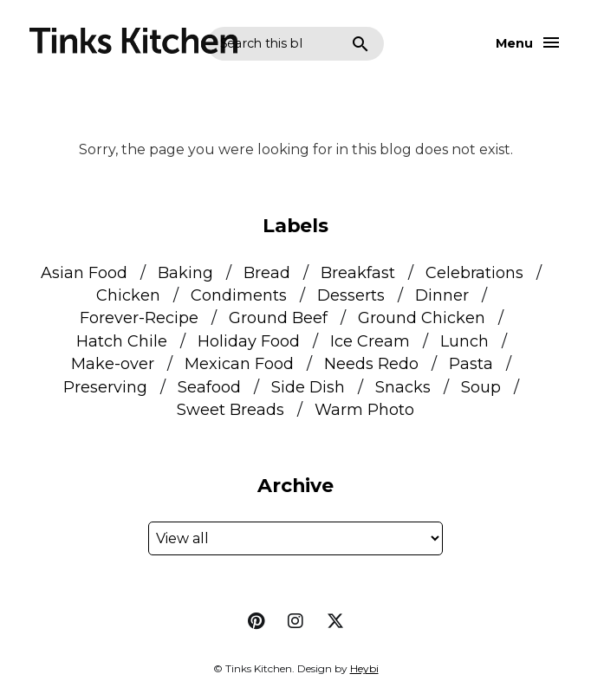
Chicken (128, 295)
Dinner (442, 295)
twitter (335, 621)
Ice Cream (370, 341)
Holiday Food (249, 341)
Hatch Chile (122, 341)
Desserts (351, 295)
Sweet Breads (231, 410)
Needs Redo (371, 364)
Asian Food (84, 273)
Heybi (364, 668)
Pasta (471, 364)
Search (360, 44)
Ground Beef (278, 318)
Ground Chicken (422, 318)
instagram (295, 621)
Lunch (464, 341)
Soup (481, 387)
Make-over (113, 364)
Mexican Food (239, 364)
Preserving (105, 387)
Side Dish (308, 387)
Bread (267, 273)
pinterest (256, 621)
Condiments (239, 295)
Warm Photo (364, 410)
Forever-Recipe (139, 318)
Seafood (209, 387)
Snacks (403, 387)
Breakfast (358, 273)
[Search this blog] (261, 44)
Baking (185, 273)
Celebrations (474, 273)
